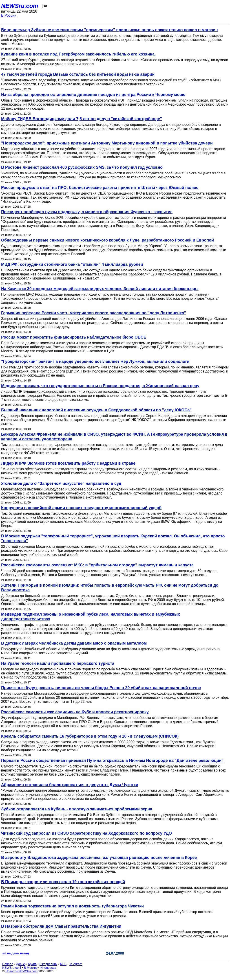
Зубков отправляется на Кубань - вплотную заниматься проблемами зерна (77, 809)
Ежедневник (48, 964)
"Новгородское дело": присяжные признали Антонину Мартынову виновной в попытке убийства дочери (107, 143)
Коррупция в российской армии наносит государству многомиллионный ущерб (81, 508)
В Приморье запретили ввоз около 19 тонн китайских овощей (63, 882)
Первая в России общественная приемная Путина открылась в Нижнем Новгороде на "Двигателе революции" (112, 760)
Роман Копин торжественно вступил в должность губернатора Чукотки (72, 906)
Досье (20, 964)
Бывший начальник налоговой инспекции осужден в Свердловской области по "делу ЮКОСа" (96, 410)
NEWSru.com (20, 6)
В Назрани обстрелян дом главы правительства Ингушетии (61, 926)
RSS (63, 964)
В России (9, 15)
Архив (32, 964)
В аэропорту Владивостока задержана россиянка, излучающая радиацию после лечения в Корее (99, 858)
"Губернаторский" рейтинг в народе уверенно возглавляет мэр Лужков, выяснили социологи (95, 361)
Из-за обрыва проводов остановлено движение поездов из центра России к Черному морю (93, 95)
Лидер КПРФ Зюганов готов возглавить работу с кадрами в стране (68, 463)
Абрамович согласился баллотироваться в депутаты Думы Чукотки (70, 785)
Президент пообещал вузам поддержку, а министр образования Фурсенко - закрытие (87, 212)
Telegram (76, 964)
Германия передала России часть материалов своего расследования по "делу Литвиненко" (94, 313)
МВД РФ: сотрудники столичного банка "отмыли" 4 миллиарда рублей (72, 264)
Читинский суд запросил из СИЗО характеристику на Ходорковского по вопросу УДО (86, 833)
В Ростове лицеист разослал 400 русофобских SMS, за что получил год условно (82, 167)
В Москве (31, 968)
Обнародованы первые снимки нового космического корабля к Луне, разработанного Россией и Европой (107, 240)
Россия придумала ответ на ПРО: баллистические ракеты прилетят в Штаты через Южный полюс (100, 188)
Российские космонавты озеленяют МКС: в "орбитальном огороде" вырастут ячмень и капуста (97, 565)
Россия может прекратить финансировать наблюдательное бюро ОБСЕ (74, 337)
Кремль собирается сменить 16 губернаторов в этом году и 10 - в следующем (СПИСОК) (90, 736)
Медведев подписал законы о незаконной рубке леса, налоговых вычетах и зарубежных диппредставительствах (91, 617)
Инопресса (48, 968)
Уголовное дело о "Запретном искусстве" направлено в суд (61, 483)
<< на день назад (16, 953)
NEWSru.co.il (12, 968)
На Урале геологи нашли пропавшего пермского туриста (58, 663)
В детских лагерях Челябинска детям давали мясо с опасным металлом (74, 643)
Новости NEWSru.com (21, 971)
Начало (8, 964)
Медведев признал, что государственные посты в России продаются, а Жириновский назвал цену (100, 386)
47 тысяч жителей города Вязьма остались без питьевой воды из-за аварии (78, 74)
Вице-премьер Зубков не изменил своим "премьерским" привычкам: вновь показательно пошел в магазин (109, 30)
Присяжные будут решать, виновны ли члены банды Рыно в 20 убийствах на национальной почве (101, 688)
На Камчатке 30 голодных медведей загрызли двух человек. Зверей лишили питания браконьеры (100, 289)
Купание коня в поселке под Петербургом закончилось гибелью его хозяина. (78, 54)
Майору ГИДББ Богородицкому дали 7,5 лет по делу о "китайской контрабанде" (82, 119)
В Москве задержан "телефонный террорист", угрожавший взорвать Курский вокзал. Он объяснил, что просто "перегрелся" (113, 538)
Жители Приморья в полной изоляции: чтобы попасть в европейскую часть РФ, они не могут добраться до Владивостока (110, 588)
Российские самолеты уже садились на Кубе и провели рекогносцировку (75, 712)
